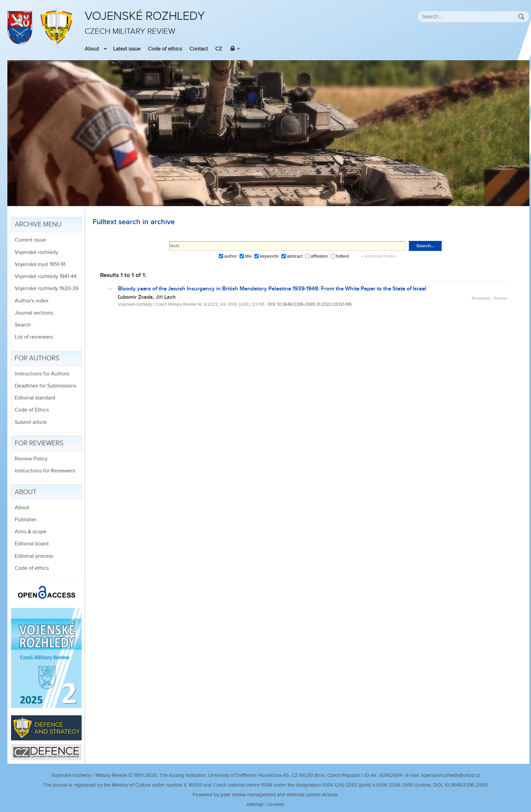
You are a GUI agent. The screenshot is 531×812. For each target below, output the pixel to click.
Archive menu (38, 224)
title (248, 256)
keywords (269, 256)
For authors (37, 358)
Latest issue (127, 49)
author (231, 256)
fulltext (343, 256)
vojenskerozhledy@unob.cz (451, 775)
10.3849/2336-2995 (466, 785)
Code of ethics (165, 49)
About (92, 49)
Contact (199, 49)
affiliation (319, 256)
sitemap (255, 804)
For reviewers (39, 443)
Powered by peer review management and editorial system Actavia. (266, 795)
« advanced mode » (379, 256)
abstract (295, 256)
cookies (276, 804)
